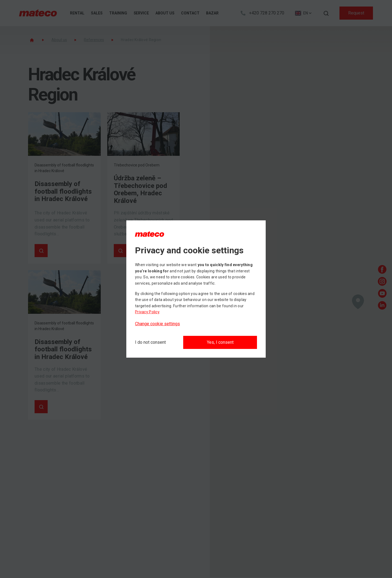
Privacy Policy (147, 312)
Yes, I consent (220, 342)
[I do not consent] (150, 342)
